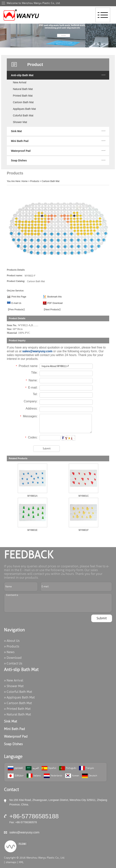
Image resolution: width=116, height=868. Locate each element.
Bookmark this (55, 297)
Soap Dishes (19, 160)
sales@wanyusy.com (37, 351)
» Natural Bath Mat (17, 714)
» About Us (12, 641)
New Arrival (20, 82)
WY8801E (32, 530)
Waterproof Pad (21, 151)
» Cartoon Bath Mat (18, 703)
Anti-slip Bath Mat (22, 75)
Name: (32, 380)
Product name (27, 366)
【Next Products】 (52, 310)
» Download (13, 658)
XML (21, 862)
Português (68, 768)
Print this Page (19, 297)
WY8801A (32, 496)
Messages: (29, 416)
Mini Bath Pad (20, 141)
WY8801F (84, 530)
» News (9, 652)
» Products (12, 646)
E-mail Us (16, 303)
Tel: (35, 394)
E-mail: (31, 388)
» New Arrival (14, 680)
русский (15, 768)
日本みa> (16, 776)
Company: (31, 401)
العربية (32, 768)
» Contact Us (13, 663)
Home (25, 181)
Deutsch (90, 776)
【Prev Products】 (16, 310)
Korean (72, 776)
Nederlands (53, 776)
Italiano (34, 776)
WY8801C (84, 496)
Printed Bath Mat (23, 96)
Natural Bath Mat (23, 89)
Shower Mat (20, 122)
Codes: (31, 437)
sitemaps (11, 862)
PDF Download (55, 303)
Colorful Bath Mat (23, 115)
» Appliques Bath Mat (19, 697)
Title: (34, 373)
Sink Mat (16, 131)
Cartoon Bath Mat (23, 102)
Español (49, 768)
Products (35, 181)
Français (86, 768)
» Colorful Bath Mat (18, 692)
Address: (32, 408)
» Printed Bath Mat (17, 709)
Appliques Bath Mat (24, 109)
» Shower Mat (14, 686)
